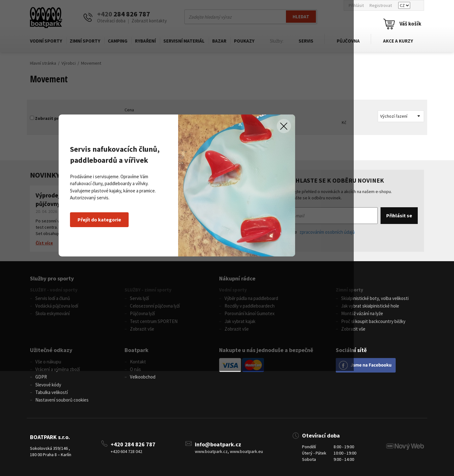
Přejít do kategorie (132, 272)
